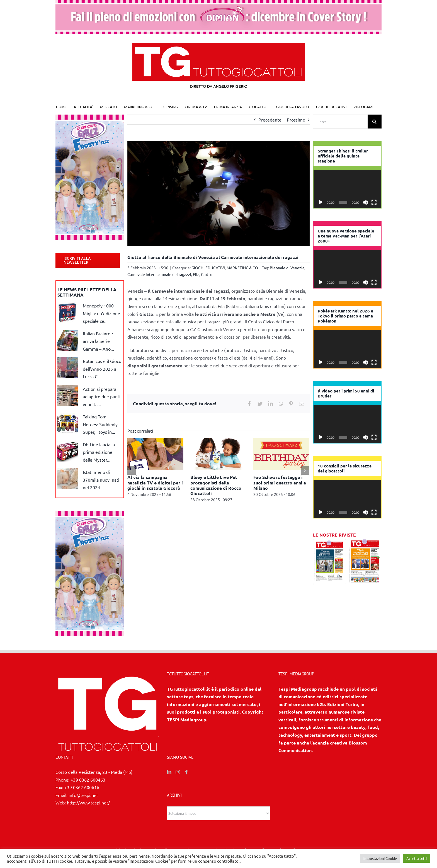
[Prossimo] (305, 471)
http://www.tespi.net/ (88, 802)
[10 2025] (329, 542)
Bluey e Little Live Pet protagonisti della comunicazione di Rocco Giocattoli (216, 485)
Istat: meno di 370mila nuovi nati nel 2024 (101, 480)
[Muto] (365, 202)
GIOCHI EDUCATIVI (208, 268)
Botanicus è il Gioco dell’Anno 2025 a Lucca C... (102, 369)
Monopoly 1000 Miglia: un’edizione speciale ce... (101, 313)
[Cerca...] (340, 122)
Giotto (207, 274)
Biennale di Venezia (287, 268)
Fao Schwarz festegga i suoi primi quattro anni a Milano (280, 482)
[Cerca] (375, 122)
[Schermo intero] (374, 202)
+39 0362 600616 (82, 787)
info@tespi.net (83, 795)
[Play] (321, 202)
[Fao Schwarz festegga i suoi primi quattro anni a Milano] (281, 454)
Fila (196, 274)
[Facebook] (186, 772)
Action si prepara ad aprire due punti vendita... (102, 397)
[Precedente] (132, 471)
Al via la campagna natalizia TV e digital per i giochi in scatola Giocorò (155, 482)
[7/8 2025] (365, 542)
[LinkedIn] (169, 772)
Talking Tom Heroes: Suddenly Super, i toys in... (100, 424)
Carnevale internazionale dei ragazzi (159, 274)
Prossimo (296, 120)
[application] (347, 189)
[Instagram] (178, 772)
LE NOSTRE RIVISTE (334, 535)
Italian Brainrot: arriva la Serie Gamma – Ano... (98, 341)
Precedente (270, 120)
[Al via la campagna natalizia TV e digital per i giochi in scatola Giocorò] (155, 454)
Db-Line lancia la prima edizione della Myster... (99, 452)
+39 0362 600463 (88, 780)
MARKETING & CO (242, 268)
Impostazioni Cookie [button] (380, 858)
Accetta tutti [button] (417, 858)
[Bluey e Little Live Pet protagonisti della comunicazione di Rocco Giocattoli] (218, 454)
